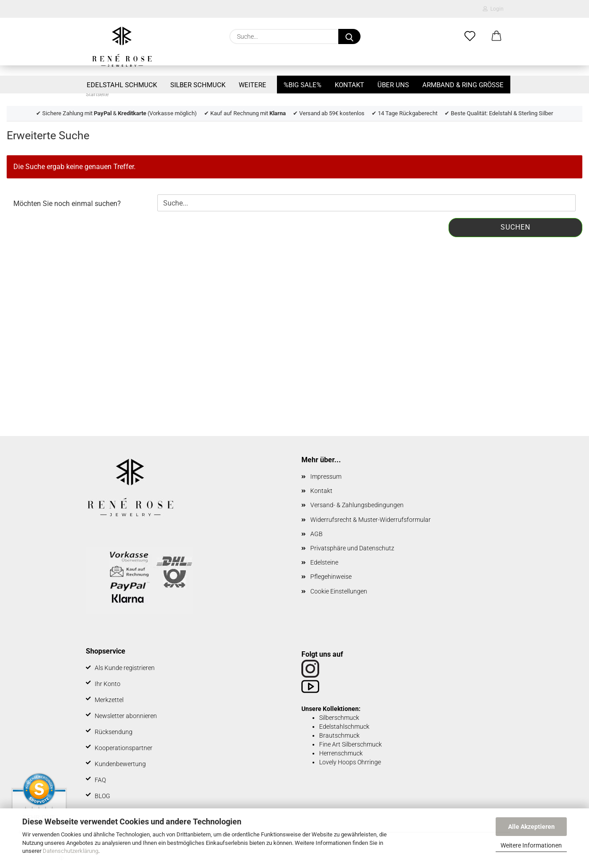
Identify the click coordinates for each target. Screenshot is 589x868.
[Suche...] (349, 36)
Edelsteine (324, 562)
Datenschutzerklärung (70, 851)
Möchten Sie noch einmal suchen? (67, 204)
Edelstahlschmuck (344, 727)
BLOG (102, 796)
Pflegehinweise (331, 577)
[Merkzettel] (470, 36)
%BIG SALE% (303, 85)
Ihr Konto (108, 684)
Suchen (515, 227)
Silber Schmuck (198, 85)
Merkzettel (109, 700)
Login (493, 9)
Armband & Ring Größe (463, 85)
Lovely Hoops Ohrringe (350, 762)
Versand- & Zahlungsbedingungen (357, 505)
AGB (317, 534)
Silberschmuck (339, 718)
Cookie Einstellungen (339, 591)
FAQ (100, 780)
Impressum (326, 476)
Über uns (393, 85)
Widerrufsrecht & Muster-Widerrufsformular (371, 520)
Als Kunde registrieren (125, 668)
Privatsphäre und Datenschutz (352, 548)
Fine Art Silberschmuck (351, 744)
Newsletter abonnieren (126, 716)
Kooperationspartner (124, 748)
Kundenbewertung (120, 764)
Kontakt (349, 85)
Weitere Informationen (531, 845)
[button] (497, 36)
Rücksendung (114, 732)
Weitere (252, 85)
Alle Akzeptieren (531, 827)
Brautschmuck (339, 735)
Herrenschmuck (341, 753)
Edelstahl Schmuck (122, 85)
